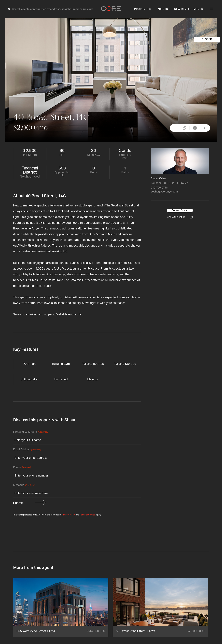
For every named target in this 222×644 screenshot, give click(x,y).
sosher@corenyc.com (164, 192)
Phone (22, 468)
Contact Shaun (180, 210)
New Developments (189, 9)
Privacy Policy (68, 515)
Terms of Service (88, 515)
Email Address (27, 450)
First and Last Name (30, 432)
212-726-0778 (159, 188)
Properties (143, 9)
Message (24, 485)
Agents (163, 9)
